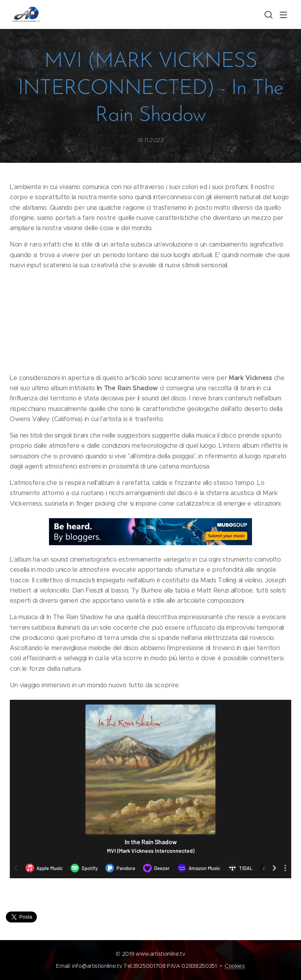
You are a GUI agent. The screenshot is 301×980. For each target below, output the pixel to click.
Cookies (235, 966)
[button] (268, 14)
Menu (283, 15)
